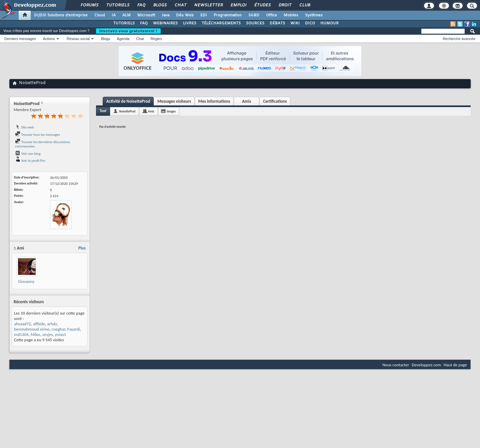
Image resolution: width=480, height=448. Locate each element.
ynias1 (60, 334)
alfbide (39, 324)
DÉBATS (277, 23)
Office (271, 15)
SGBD (254, 15)
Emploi (238, 5)
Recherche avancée (459, 39)
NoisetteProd (127, 111)
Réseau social (78, 39)
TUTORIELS (124, 23)
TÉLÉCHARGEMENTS (221, 23)
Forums (89, 5)
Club (304, 5)
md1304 (21, 334)
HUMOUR (329, 23)
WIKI (295, 23)
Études (262, 5)
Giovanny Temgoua (26, 284)
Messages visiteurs (174, 101)
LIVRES (190, 23)
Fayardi (74, 329)
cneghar (58, 329)
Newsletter (208, 5)
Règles (156, 39)
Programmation (228, 15)
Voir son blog (28, 154)
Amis (246, 101)
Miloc (35, 334)
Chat (180, 5)
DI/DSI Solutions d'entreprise (61, 15)
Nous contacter (396, 365)
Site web (24, 127)
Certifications (275, 101)
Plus (82, 248)
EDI (204, 15)
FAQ (141, 5)
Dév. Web (185, 15)
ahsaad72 (22, 324)
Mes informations (214, 101)
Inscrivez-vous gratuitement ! (128, 31)
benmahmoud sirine (32, 329)
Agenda (123, 39)
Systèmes (314, 15)
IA (114, 15)
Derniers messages (20, 39)
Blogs (160, 5)
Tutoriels (117, 5)
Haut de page (455, 365)
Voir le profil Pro (30, 161)
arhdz (52, 324)
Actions (49, 39)
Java (165, 15)
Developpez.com (426, 365)
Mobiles (291, 15)
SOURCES (255, 23)
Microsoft (146, 15)
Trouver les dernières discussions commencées (42, 144)
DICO (310, 23)
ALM (126, 15)
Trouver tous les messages (37, 135)
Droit (285, 5)
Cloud (100, 15)
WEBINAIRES (165, 23)
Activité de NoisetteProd (128, 101)
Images (171, 111)
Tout (103, 111)
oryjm (47, 334)
